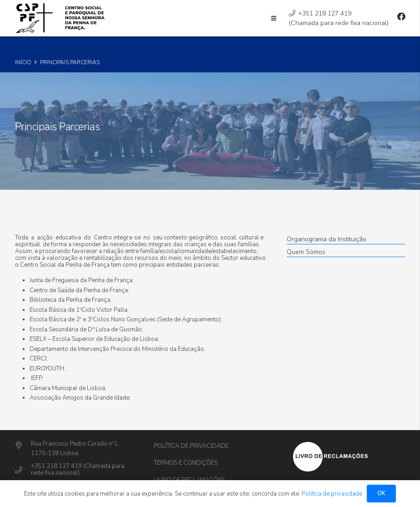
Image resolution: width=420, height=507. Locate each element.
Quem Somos (306, 252)
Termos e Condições (186, 463)
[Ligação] (62, 18)
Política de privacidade (191, 446)
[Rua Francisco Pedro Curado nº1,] (23, 446)
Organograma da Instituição (326, 239)
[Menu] (273, 18)
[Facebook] (401, 16)
